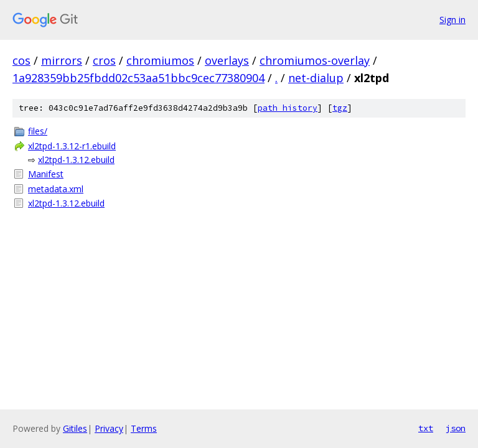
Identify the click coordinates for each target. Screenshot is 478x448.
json (456, 428)
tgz (340, 108)
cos (21, 60)
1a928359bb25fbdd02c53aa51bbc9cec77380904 (138, 78)
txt (426, 428)
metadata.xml (56, 189)
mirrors (62, 60)
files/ (38, 131)
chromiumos (160, 60)
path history (288, 108)
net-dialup (316, 78)
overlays (227, 60)
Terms (144, 428)
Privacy (109, 428)
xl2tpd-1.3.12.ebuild (76, 160)
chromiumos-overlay (315, 60)
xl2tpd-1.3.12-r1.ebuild (72, 146)
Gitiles (75, 428)
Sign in (452, 20)
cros (104, 60)
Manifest (46, 174)
